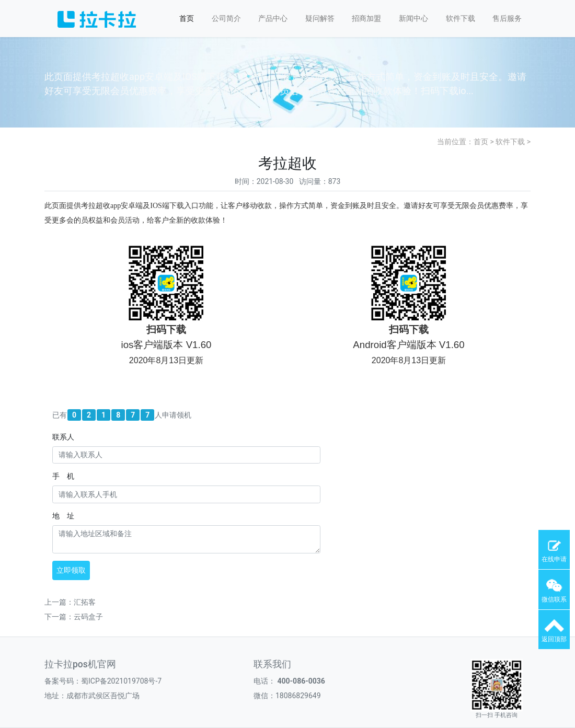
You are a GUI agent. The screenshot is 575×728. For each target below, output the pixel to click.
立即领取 (71, 570)
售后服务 (507, 18)
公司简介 (226, 18)
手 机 (63, 476)
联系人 (63, 437)
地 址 (63, 516)
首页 (187, 18)
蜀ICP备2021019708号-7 (121, 681)
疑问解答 (320, 18)
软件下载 (461, 18)
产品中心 (273, 18)
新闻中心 (413, 18)
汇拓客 (85, 602)
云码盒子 (88, 617)
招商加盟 (366, 18)
